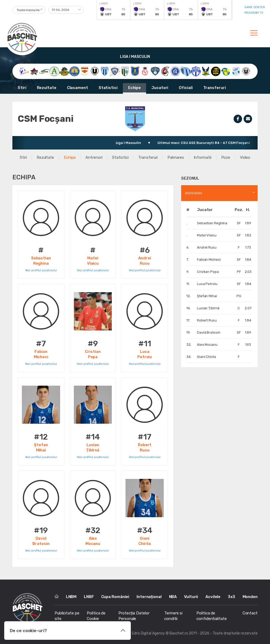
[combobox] (29, 10)
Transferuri (215, 88)
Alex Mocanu (207, 345)
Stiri (22, 88)
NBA (173, 597)
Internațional (149, 597)
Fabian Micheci (209, 260)
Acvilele (213, 597)
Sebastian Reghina (212, 223)
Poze (226, 157)
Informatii (203, 157)
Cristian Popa (208, 272)
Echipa (70, 157)
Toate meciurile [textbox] (28, 10)
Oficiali (186, 88)
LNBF (89, 597)
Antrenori (94, 157)
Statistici (108, 88)
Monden (250, 597)
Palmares (176, 157)
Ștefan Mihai (207, 296)
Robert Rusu (207, 320)
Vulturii (191, 597)
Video (245, 157)
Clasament (78, 88)
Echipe (134, 88)
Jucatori (160, 88)
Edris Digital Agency (148, 633)
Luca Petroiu (207, 284)
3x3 (232, 597)
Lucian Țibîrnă (208, 308)
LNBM (71, 597)
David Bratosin (209, 332)
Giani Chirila (206, 357)
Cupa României (115, 597)
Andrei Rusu (207, 247)
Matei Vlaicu (207, 235)
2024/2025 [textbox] (194, 193)
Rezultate (47, 88)
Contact (250, 613)
